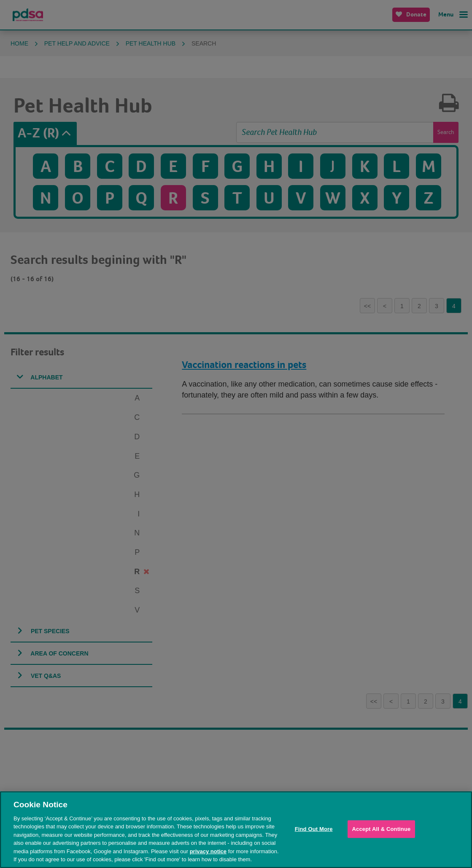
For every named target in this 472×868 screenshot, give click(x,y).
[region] (236, 830)
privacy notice (208, 851)
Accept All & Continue (382, 829)
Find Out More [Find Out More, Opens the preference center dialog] (314, 829)
